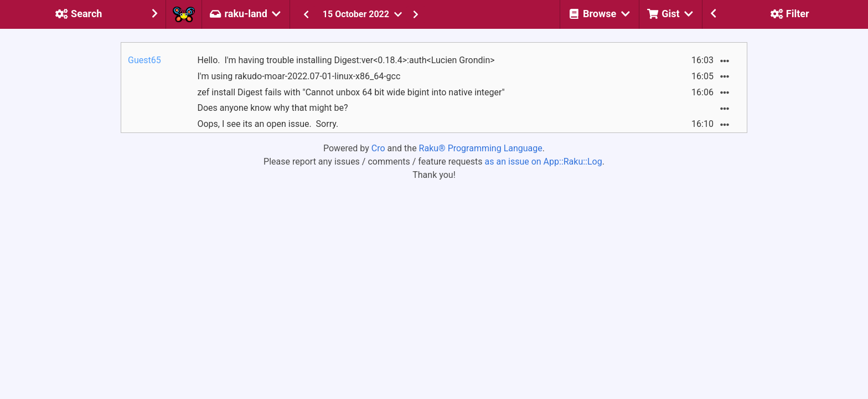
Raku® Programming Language (481, 148)
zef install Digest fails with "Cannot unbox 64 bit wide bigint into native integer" (351, 92)
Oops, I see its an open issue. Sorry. (268, 124)
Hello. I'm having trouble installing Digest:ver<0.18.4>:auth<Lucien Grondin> (346, 60)
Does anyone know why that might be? (272, 108)
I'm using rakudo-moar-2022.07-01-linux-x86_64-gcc (299, 76)
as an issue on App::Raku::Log (544, 162)
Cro (378, 148)
